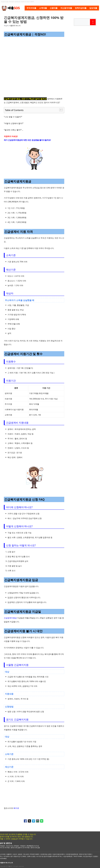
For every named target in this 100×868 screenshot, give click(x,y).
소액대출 (43, 8)
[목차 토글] (60, 110)
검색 (93, 22)
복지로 (16, 808)
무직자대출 (31, 8)
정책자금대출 (81, 8)
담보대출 (93, 8)
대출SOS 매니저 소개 (6, 863)
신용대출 (54, 8)
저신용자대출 (66, 8)
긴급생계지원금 (10, 618)
